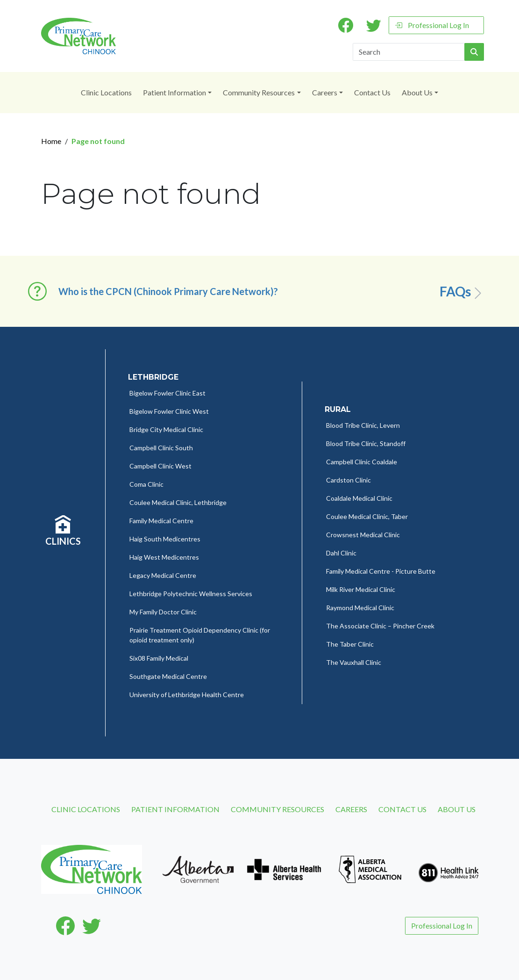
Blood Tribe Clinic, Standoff (366, 443)
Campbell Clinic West (160, 466)
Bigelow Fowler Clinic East (167, 393)
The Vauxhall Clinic (354, 662)
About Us (417, 92)
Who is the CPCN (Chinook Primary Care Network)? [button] (168, 291)
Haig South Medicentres (165, 539)
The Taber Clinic (350, 644)
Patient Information (174, 92)
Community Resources (259, 92)
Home (51, 141)
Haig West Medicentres (164, 557)
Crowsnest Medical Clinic (363, 535)
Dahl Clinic (341, 553)
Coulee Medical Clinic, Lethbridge (178, 502)
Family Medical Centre (161, 521)
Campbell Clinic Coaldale (362, 462)
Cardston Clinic (348, 480)
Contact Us (372, 92)
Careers (325, 92)
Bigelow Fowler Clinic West (169, 411)
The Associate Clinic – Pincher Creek (380, 626)
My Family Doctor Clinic (163, 612)
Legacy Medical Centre (163, 575)
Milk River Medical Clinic (361, 589)
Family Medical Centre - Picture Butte (381, 571)
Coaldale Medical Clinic (359, 498)
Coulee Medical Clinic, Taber (367, 516)
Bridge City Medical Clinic (166, 429)
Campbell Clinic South (161, 448)
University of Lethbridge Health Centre (187, 695)
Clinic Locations (106, 92)
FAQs (462, 292)
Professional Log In (432, 25)
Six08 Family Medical (159, 658)
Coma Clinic (146, 484)
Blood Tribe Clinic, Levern (363, 425)
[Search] (409, 52)
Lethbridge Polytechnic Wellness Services (191, 594)
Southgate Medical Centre (168, 676)
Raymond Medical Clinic (360, 608)
